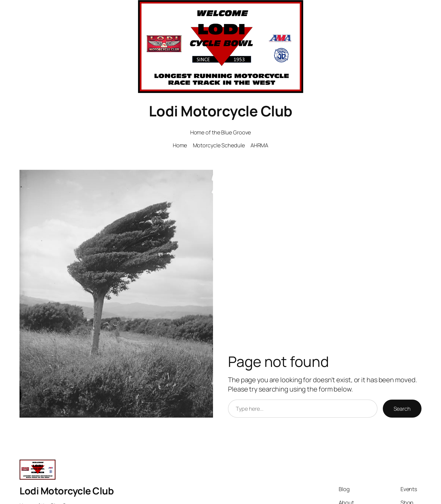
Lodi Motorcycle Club (221, 111)
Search (402, 409)
